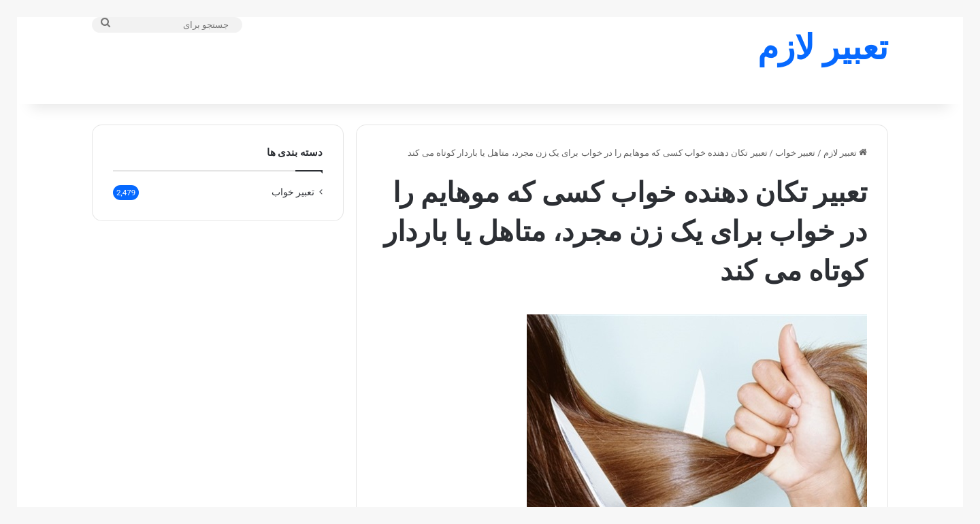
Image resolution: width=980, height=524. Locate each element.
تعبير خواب (795, 127)
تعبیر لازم (845, 127)
